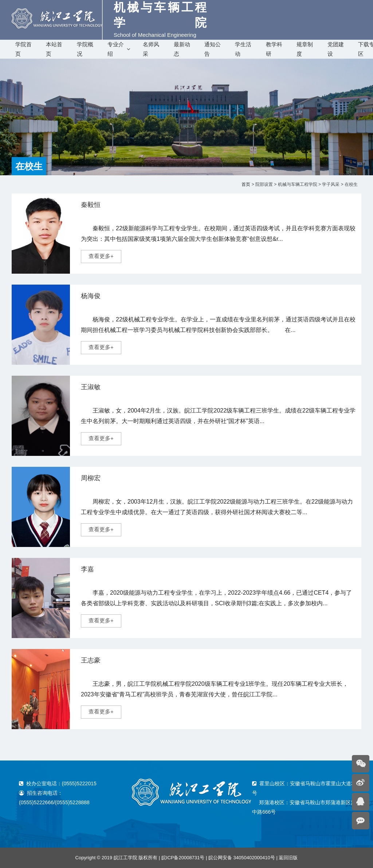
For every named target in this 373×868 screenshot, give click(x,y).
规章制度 (305, 49)
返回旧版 (288, 858)
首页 (246, 184)
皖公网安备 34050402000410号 (242, 858)
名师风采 (151, 49)
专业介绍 (116, 49)
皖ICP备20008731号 (183, 858)
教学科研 (274, 49)
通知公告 (213, 49)
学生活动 (243, 49)
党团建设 (336, 49)
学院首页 (23, 49)
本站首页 (54, 49)
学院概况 (85, 49)
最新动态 (182, 49)
